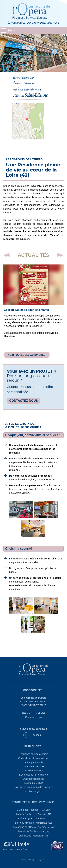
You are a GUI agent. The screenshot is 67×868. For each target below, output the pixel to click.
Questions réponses (33, 779)
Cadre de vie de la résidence (33, 758)
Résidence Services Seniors (42, 190)
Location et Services (33, 766)
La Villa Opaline (33, 814)
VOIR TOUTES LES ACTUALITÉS (27, 355)
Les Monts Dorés (33, 831)
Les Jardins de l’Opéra (34, 827)
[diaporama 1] (33, 53)
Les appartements (33, 762)
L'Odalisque (33, 836)
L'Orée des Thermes (34, 810)
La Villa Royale (33, 818)
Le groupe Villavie (33, 783)
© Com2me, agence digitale (33, 860)
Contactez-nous (33, 717)
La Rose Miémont (33, 823)
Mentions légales (33, 791)
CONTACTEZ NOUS (24, 401)
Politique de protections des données (34, 787)
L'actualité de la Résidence (33, 775)
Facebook (37, 735)
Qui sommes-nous (34, 771)
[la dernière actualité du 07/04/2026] (34, 285)
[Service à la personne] (57, 845)
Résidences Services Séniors (16, 849)
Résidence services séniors (33, 754)
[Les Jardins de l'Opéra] (33, 670)
